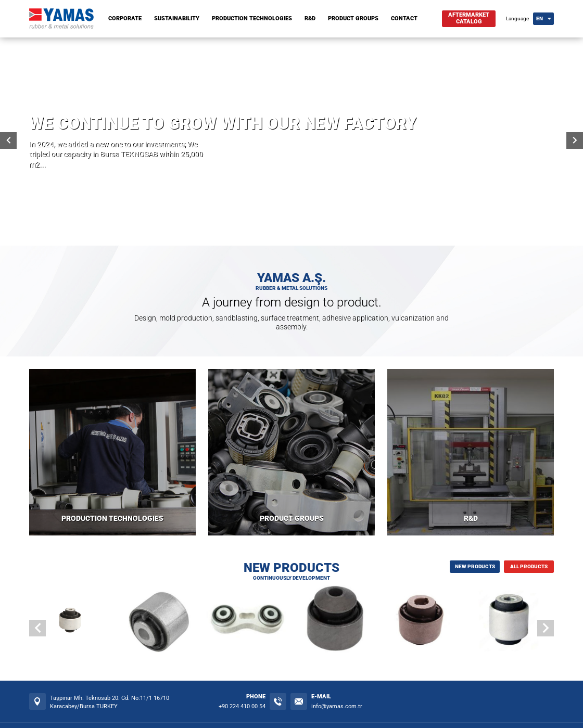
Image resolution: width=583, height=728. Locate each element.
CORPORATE (125, 18)
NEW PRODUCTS (475, 566)
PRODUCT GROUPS (353, 18)
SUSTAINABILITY (177, 18)
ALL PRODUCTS (529, 566)
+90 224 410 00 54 (242, 706)
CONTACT (404, 18)
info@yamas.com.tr (337, 706)
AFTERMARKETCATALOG (469, 18)
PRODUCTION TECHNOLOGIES (252, 18)
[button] (546, 628)
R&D (310, 18)
